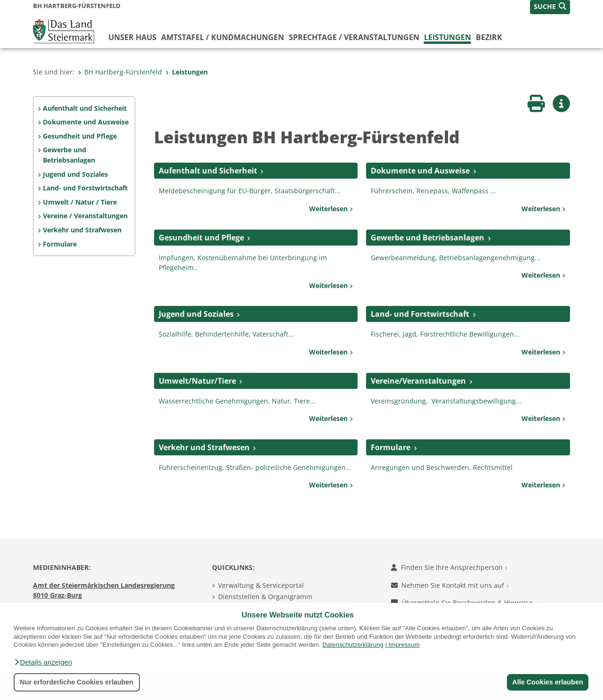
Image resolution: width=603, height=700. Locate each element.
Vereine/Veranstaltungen (418, 381)
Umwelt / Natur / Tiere (80, 202)
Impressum (404, 645)
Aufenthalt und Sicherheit (85, 108)
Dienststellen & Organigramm (265, 597)
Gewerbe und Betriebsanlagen (69, 155)
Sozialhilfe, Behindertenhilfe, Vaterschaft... (226, 334)
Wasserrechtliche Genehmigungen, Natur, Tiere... (237, 401)
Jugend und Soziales (75, 174)
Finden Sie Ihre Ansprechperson (449, 567)
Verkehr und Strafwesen (82, 230)
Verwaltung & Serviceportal (261, 585)
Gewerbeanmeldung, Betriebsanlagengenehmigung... (456, 258)
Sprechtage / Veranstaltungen (354, 37)
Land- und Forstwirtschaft (85, 188)
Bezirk (489, 37)
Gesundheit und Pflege (80, 136)
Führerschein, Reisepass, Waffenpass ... (433, 191)
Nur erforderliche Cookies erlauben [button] (77, 682)
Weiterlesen (331, 209)
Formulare (60, 244)
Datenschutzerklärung (353, 645)
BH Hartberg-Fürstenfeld (120, 72)
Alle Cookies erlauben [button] (547, 682)
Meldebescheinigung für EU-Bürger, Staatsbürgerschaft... (250, 191)
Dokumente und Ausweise (86, 122)
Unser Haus (132, 37)
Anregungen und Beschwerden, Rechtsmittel (442, 467)
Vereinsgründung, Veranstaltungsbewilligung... (446, 401)
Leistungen (448, 37)
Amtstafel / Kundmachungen (223, 37)
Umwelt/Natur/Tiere (197, 381)
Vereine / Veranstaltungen (85, 216)
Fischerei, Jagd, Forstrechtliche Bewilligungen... (445, 334)
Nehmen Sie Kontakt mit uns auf (450, 585)
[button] (43, 662)
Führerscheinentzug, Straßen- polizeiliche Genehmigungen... (255, 467)
